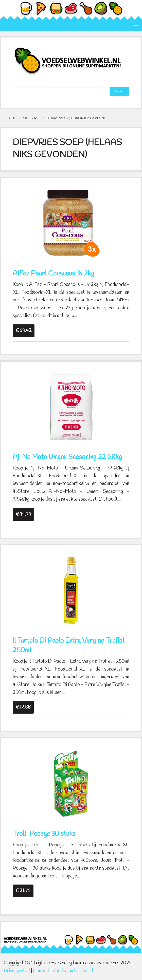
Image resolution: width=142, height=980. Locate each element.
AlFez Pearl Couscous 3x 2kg (54, 274)
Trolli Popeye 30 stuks (44, 834)
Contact (41, 971)
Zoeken (120, 92)
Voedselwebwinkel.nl (73, 971)
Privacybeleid (17, 971)
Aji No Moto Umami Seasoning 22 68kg (67, 457)
